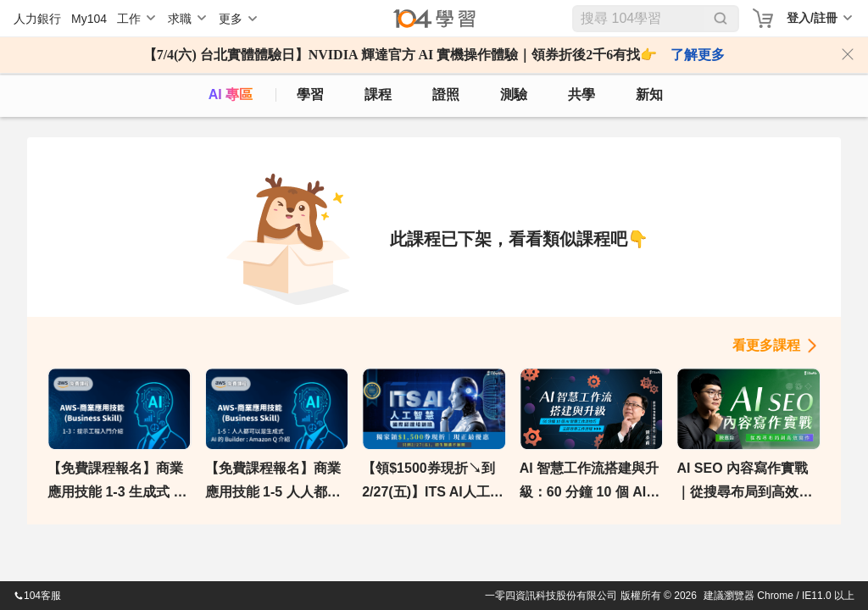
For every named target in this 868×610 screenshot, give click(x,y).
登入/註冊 (812, 18)
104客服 (37, 596)
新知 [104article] (649, 94)
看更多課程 (766, 345)
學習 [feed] (310, 94)
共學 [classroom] (581, 94)
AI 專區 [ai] (231, 94)
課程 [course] (378, 94)
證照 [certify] (446, 94)
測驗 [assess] (514, 94)
